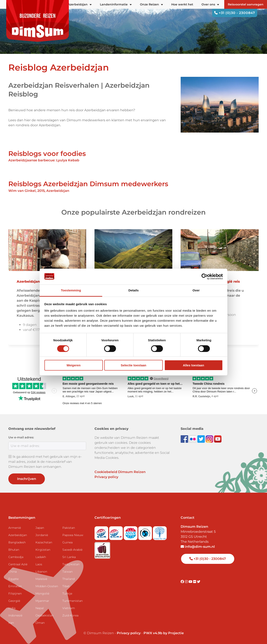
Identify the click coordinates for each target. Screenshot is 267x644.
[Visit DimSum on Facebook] (185, 439)
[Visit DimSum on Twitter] (199, 582)
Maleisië (41, 579)
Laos (39, 564)
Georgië (14, 601)
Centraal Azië (18, 564)
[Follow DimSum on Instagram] (210, 439)
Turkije (67, 593)
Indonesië (15, 615)
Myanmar (42, 601)
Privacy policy (106, 477)
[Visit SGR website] (102, 532)
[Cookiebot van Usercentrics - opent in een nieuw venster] (205, 277)
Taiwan (67, 572)
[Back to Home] (38, 21)
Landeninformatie (116, 4)
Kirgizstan (43, 550)
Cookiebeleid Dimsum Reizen (120, 472)
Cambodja (16, 557)
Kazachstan (44, 542)
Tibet (66, 586)
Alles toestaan (194, 365)
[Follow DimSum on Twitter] (202, 439)
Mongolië (42, 593)
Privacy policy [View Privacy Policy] (129, 633)
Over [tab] (196, 290)
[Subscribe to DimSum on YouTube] (218, 439)
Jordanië (42, 535)
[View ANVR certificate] (131, 532)
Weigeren (74, 365)
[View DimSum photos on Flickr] (193, 439)
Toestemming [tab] (71, 290)
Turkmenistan (72, 601)
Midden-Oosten (47, 586)
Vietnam (69, 608)
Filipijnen (15, 593)
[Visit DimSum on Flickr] (195, 582)
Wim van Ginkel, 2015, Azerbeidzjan (39, 191)
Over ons (210, 4)
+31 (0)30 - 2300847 (235, 13)
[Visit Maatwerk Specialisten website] (102, 549)
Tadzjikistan (71, 564)
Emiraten (15, 586)
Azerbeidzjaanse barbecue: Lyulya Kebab (44, 160)
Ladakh (41, 557)
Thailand (69, 579)
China (13, 572)
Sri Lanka (69, 557)
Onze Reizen (151, 4)
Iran (11, 623)
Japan (40, 528)
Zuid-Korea (70, 615)
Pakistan (69, 528)
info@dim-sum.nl (198, 547)
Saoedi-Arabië (72, 550)
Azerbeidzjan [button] (80, 4)
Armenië (15, 528)
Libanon (41, 572)
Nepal (40, 608)
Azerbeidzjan (18, 535)
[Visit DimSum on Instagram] (187, 582)
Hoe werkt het (182, 4)
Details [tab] (133, 290)
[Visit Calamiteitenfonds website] (146, 532)
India (12, 608)
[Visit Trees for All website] (160, 532)
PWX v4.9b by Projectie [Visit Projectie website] (164, 633)
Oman (40, 623)
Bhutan (14, 550)
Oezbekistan (44, 615)
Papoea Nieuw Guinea (73, 539)
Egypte (13, 579)
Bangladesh (17, 542)
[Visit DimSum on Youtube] (191, 582)
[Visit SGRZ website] (116, 532)
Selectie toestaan (134, 365)
